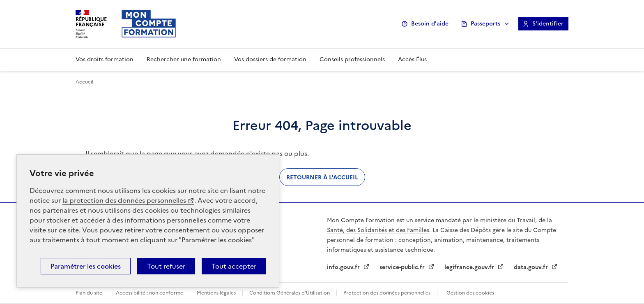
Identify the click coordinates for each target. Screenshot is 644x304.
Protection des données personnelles (387, 293)
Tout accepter (234, 266)
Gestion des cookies (470, 293)
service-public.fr (403, 267)
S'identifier (548, 24)
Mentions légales (216, 293)
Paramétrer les (86, 266)
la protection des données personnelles (124, 200)
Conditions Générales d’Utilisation (290, 293)
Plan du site (89, 293)
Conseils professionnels (352, 59)
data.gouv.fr (532, 267)
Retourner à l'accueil (322, 177)
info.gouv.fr (344, 267)
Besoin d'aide (430, 24)
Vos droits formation (105, 59)
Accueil (84, 82)
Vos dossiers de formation (270, 59)
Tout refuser (166, 266)
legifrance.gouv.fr (470, 267)
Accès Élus (412, 59)
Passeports (485, 24)
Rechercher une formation (184, 59)
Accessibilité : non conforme (149, 293)
